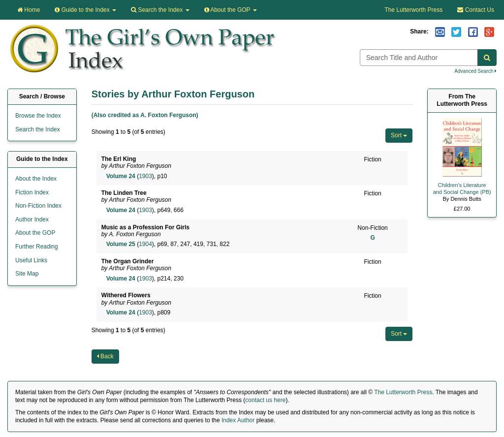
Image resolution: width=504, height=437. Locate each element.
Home (29, 10)
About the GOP (231, 10)
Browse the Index (38, 116)
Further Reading (37, 247)
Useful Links (31, 260)
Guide (85, 10)
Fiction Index (32, 192)
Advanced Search (475, 71)
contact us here (265, 400)
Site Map (27, 274)
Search (160, 10)
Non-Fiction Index (38, 206)
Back (105, 356)
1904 (145, 244)
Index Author (238, 420)
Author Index (32, 219)
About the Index (36, 179)
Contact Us (476, 10)
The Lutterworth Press (413, 10)
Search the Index (38, 129)
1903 (145, 176)
